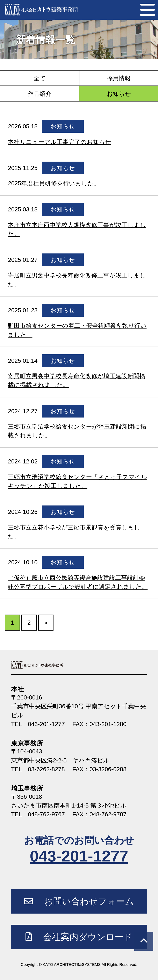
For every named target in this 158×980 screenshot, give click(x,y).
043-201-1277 (79, 856)
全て (40, 78)
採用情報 (119, 78)
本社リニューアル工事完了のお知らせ (59, 142)
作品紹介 (39, 94)
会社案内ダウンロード (79, 937)
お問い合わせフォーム (79, 901)
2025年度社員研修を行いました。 (54, 183)
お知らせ (119, 94)
